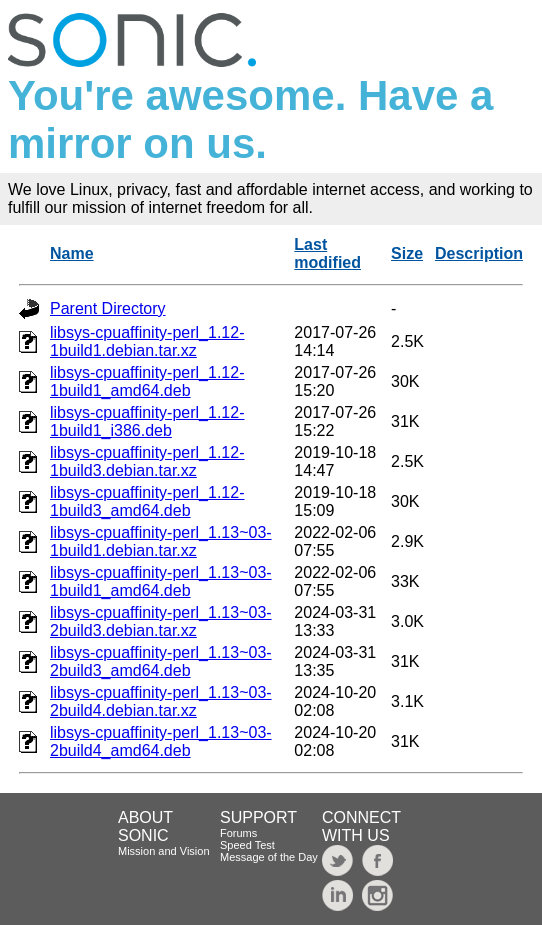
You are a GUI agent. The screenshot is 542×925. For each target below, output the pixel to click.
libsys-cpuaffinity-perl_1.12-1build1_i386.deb (147, 421)
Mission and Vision (164, 851)
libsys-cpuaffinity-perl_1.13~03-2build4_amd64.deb (161, 741)
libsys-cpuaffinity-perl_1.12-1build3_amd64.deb (147, 501)
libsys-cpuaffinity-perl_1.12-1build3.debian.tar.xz (147, 461)
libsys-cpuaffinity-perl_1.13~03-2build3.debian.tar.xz (161, 621)
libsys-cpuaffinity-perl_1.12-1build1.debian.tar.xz (147, 341)
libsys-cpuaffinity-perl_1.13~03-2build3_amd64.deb (161, 661)
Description (479, 253)
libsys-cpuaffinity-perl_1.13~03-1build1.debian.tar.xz (161, 541)
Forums (238, 833)
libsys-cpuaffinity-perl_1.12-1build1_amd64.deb (147, 381)
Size (407, 253)
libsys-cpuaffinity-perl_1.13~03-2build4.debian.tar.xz (161, 701)
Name (72, 253)
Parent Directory (108, 308)
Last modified (327, 253)
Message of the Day (269, 857)
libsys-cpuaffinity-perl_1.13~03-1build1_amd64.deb (161, 581)
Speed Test (247, 845)
